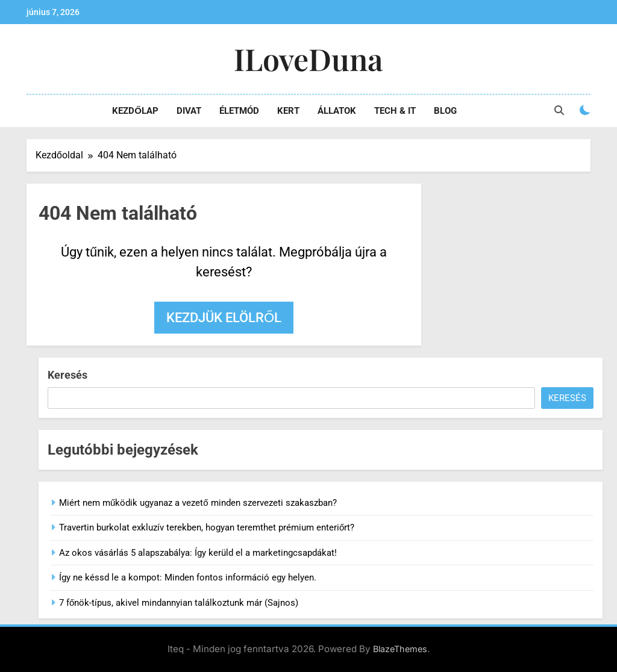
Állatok (337, 111)
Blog (445, 111)
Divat (189, 111)
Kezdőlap (135, 111)
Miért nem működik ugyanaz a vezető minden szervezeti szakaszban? (198, 503)
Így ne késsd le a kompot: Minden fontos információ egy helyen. (188, 577)
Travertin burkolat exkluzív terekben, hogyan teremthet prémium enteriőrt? (207, 527)
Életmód (239, 111)
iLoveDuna (308, 59)
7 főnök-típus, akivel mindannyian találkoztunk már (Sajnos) (179, 603)
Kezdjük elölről (224, 318)
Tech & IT (395, 111)
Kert (288, 111)
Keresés (67, 375)
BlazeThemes (400, 649)
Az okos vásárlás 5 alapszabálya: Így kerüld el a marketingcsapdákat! (198, 553)
